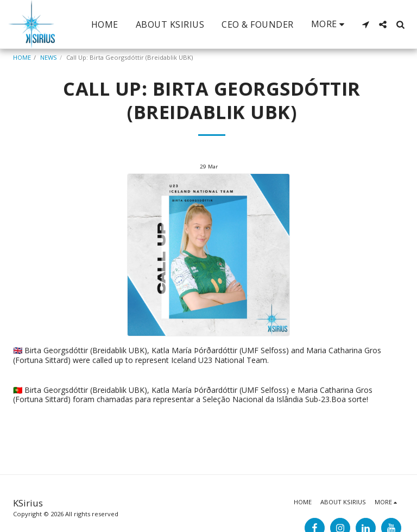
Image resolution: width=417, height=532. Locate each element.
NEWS (49, 57)
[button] (365, 24)
